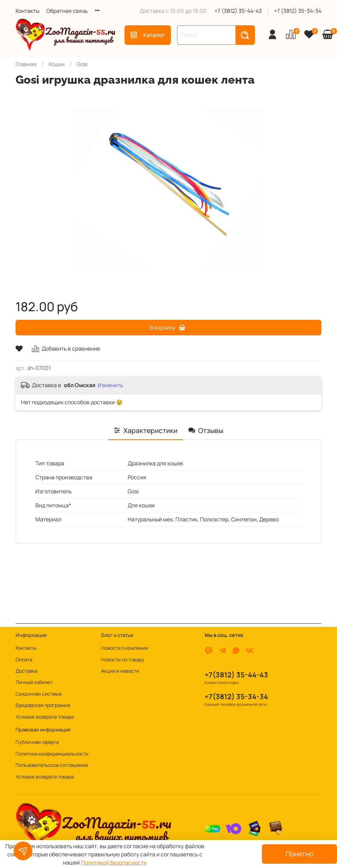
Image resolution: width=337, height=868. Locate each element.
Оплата (24, 660)
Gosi (82, 64)
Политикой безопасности (114, 862)
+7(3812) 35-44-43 (236, 675)
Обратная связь (67, 11)
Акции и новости (120, 671)
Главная (26, 64)
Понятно (299, 854)
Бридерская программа (43, 705)
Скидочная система (39, 694)
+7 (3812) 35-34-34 (298, 11)
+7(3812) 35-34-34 (236, 696)
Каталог (148, 35)
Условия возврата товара (45, 717)
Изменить (110, 385)
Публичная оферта (37, 742)
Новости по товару (123, 660)
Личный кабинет (34, 682)
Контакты (27, 11)
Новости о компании (125, 648)
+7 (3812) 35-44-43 (238, 11)
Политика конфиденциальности (52, 754)
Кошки (57, 64)
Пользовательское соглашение (52, 765)
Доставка (26, 671)
